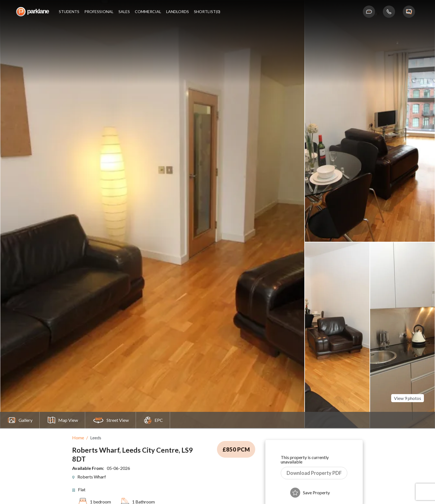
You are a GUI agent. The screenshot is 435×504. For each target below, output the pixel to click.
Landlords (178, 12)
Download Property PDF (314, 473)
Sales (124, 12)
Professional (99, 12)
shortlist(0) (207, 12)
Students (69, 12)
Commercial (148, 12)
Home (78, 438)
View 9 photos (408, 390)
